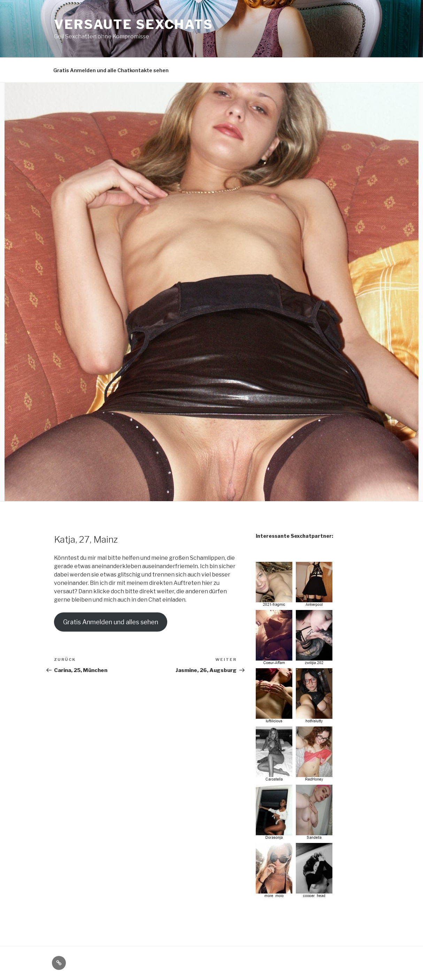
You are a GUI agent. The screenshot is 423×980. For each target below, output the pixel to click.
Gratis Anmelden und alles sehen (111, 622)
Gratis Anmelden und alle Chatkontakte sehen (111, 70)
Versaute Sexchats (134, 24)
